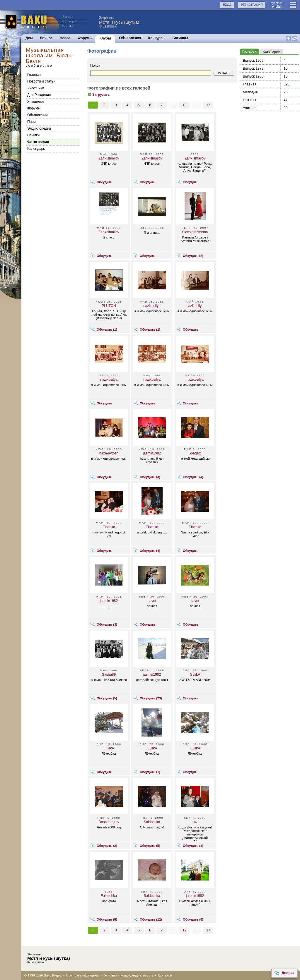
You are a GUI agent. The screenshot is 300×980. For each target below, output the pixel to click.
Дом (29, 38)
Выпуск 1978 (253, 68)
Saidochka (152, 822)
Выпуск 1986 (253, 76)
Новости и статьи (41, 81)
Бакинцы (180, 38)
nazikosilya (152, 306)
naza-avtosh (109, 453)
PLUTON (109, 306)
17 (208, 105)
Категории (271, 52)
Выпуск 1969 (253, 61)
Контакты (165, 975)
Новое (65, 38)
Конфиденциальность (137, 975)
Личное (46, 38)
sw (195, 822)
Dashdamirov (109, 822)
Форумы (85, 38)
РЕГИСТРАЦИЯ (252, 5)
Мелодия (250, 92)
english (277, 6)
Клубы (105, 38)
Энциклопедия (39, 128)
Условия (110, 975)
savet (152, 601)
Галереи (249, 52)
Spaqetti (195, 453)
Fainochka (109, 896)
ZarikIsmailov (109, 158)
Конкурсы (157, 38)
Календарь (36, 149)
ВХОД (227, 5)
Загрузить (98, 95)
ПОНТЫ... (251, 100)
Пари (31, 122)
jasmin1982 (152, 453)
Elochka (109, 527)
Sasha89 (109, 674)
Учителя (250, 108)
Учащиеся (35, 102)
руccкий (276, 3)
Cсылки (33, 135)
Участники (36, 88)
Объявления (130, 38)
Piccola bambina (195, 232)
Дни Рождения (39, 95)
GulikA (195, 674)
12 (184, 105)
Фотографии (38, 142)
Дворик (284, 973)
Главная (34, 75)
